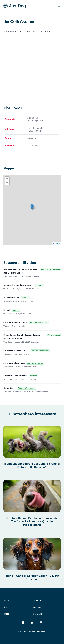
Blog (5, 607)
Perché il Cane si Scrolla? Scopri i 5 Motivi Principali (32, 577)
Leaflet (56, 244)
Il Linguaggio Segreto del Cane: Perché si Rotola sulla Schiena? (32, 465)
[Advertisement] (32, 73)
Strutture (37, 600)
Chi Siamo (38, 614)
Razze (6, 614)
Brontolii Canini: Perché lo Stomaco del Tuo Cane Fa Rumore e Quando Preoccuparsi (32, 521)
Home (6, 600)
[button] (32, 207)
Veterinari (37, 607)
